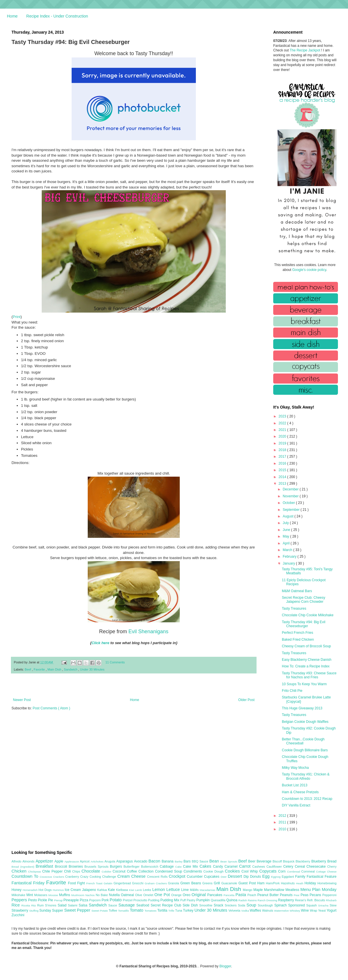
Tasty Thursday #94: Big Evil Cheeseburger (304, 624)
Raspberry (287, 900)
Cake (179, 867)
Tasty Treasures (294, 609)
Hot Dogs (46, 890)
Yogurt (332, 910)
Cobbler (107, 872)
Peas (305, 895)
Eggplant (288, 877)
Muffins (65, 895)
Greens (208, 883)
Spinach (281, 905)
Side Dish (191, 905)
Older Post (246, 700)
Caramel (232, 867)
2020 (283, 436)
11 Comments (115, 662)
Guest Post (248, 883)
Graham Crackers (156, 883)
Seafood (144, 905)
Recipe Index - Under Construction (57, 16)
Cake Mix (191, 867)
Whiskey (295, 911)
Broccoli (62, 867)
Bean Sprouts (229, 861)
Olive (139, 895)
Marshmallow (275, 890)
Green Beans (191, 883)
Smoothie (206, 905)
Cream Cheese (132, 876)
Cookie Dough (214, 871)
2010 (283, 829)
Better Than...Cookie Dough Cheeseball (303, 741)
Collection (147, 871)
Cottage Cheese (326, 872)
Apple (59, 861)
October (289, 503)
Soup (252, 905)
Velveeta (235, 910)
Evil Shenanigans (148, 631)
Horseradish (31, 890)
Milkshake (19, 895)
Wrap (314, 910)
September (292, 510)
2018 (283, 450)
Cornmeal (309, 871)
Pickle (43, 900)
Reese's (301, 900)
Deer (224, 877)
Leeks (148, 890)
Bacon (155, 861)
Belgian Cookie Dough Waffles (305, 722)
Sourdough (266, 905)
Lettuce (174, 889)
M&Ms (195, 890)
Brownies (77, 867)
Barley (179, 861)
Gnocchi (138, 883)
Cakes (206, 866)
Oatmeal (128, 895)
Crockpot (178, 876)
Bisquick (289, 861)
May (286, 536)
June (287, 530)
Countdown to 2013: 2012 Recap (307, 799)
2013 (283, 484)
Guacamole (230, 883)
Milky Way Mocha (295, 768)
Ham (261, 883)
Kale (112, 890)
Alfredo (17, 861)
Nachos (91, 895)
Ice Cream (73, 890)
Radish (243, 900)
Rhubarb (331, 900)
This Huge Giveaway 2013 (302, 708)
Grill (217, 883)
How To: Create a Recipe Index (306, 666)
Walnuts (268, 910)
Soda (242, 905)
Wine (305, 910)
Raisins (253, 900)
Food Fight (77, 883)
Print (17, 317)
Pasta (242, 895)
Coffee (133, 871)
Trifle (172, 911)
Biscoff (278, 861)
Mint (30, 895)
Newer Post (22, 700)
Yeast (322, 910)
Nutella (115, 895)
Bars (188, 861)
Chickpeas (35, 872)
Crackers (59, 877)
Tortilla (163, 910)
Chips (77, 871)
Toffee (113, 910)
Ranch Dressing (268, 900)
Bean (215, 861)
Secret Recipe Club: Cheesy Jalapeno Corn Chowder (304, 600)
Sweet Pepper (78, 910)
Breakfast (45, 866)
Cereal (301, 867)
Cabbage (167, 867)
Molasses (41, 895)
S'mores (51, 905)
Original (199, 895)
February (290, 557)
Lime (186, 890)
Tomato (137, 910)
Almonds (29, 861)
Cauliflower (275, 867)
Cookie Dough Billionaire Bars (305, 750)
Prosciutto (141, 900)
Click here (100, 643)
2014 (283, 477)
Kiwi (132, 890)
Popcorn (95, 900)
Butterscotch (150, 867)
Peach (252, 895)
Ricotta (26, 905)
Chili (68, 871)
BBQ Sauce (201, 861)
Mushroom (78, 895)
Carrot (246, 866)
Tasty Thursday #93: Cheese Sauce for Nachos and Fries (309, 675)
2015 (283, 470)
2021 (283, 430)
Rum (41, 905)
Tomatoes (151, 911)
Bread (332, 861)
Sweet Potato (100, 911)
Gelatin (108, 883)
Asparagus (125, 861)
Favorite (40, 669)
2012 (283, 816)
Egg (267, 876)
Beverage (264, 861)
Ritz (34, 905)
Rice (16, 905)
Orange (177, 895)
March (288, 550)
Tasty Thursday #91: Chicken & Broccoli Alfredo (306, 776)
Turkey (189, 910)
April (287, 543)
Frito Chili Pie (292, 691)
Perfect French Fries (298, 633)
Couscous (46, 877)
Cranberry (73, 877)
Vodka (246, 911)
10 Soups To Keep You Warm (304, 684)
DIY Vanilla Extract (296, 805)
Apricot (85, 861)
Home (12, 16)
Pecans (316, 895)
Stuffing (34, 911)
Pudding (154, 900)
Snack (219, 905)
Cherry (332, 867)
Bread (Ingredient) (24, 867)
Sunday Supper (52, 910)
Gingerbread (123, 883)
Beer (252, 861)
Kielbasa (122, 890)
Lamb (139, 890)
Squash (312, 905)
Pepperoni (329, 895)
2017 (283, 457)
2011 (283, 822)
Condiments (193, 871)
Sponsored (297, 905)
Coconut (120, 871)
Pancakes (215, 895)
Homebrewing (327, 883)
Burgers (117, 867)
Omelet (149, 895)
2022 (283, 423)
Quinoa (232, 900)
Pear (297, 895)
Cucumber (195, 877)
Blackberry (304, 861)
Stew (333, 905)
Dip (247, 877)
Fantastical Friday (29, 883)
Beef (28, 669)
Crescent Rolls (158, 877)
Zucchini (18, 915)
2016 (283, 463)
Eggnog (277, 877)
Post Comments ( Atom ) (51, 708)
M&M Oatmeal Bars (297, 591)
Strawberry (20, 910)
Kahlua (103, 890)
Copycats (269, 871)
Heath (300, 883)
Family (301, 877)
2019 (283, 443)
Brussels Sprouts (97, 867)
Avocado (141, 861)
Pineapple (71, 900)
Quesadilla (219, 900)
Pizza (84, 900)
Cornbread (294, 872)
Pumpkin (204, 900)
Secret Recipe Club (167, 905)
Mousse (54, 895)
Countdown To (26, 876)
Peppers (20, 900)
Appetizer (45, 861)
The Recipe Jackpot (305, 50)
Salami (73, 905)
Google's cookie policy (309, 270)
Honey (17, 890)
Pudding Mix (170, 900)
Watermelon (282, 911)
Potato (116, 900)
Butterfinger (132, 867)
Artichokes (97, 861)
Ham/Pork (273, 883)
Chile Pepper (53, 871)
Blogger (225, 966)
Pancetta (229, 895)
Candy (219, 867)
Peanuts (287, 895)
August (289, 516)
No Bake (102, 895)
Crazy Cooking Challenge (99, 877)
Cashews (259, 867)
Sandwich (71, 669)
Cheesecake (317, 867)
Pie (51, 900)
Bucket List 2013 (295, 785)
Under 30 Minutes (92, 669)
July (286, 523)
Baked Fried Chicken (298, 640)
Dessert (236, 876)
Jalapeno (90, 890)
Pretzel (128, 900)
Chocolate (91, 871)
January (289, 563)
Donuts (256, 877)
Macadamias (208, 890)
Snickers (231, 905)
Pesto (33, 900)
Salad (63, 905)
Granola (174, 883)
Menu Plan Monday (319, 889)
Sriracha (324, 905)
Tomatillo (124, 911)
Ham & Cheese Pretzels (300, 792)
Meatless (293, 890)
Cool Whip (250, 871)
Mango (248, 890)
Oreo (187, 895)
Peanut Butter (269, 895)
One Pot (163, 895)
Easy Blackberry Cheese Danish (307, 660)
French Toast (95, 883)
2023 (283, 416)
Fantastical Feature (322, 877)
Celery (289, 867)
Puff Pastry (188, 900)
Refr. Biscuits (316, 900)
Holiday (311, 883)
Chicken (20, 871)
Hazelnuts (288, 883)
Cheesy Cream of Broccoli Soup (306, 646)
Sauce (113, 905)
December (291, 489)
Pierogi (59, 900)
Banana (168, 861)
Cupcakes (212, 877)
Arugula (110, 861)
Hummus (59, 890)
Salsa (84, 905)
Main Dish (55, 669)
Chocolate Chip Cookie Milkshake (308, 615)
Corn (283, 871)
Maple (259, 890)
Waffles (256, 910)
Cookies (233, 871)
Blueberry (319, 861)
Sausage (127, 905)
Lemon (159, 889)
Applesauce (72, 861)
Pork (106, 900)
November (291, 496)
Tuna (179, 910)
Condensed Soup (169, 871)
